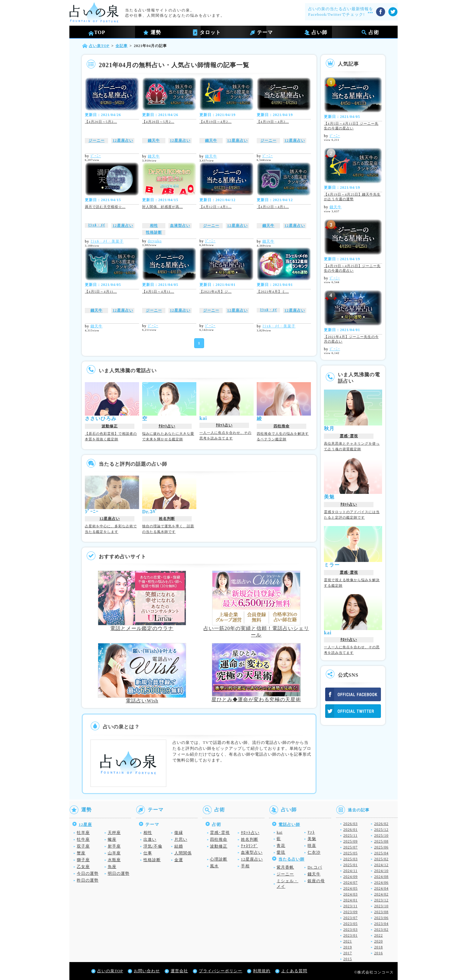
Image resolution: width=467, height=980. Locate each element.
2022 (378, 935)
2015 (348, 959)
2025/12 (381, 830)
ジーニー (97, 140)
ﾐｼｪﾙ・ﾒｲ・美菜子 (107, 241)
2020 (378, 941)
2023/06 (381, 918)
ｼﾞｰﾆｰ (96, 156)
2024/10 (381, 871)
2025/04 (381, 853)
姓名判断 (167, 519)
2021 (348, 941)
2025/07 (351, 847)
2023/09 (351, 912)
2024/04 (381, 888)
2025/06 (381, 847)
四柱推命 (282, 426)
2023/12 (381, 900)
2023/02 (381, 930)
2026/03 (351, 824)
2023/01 (351, 935)
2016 (378, 953)
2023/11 (351, 906)
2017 (348, 953)
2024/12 (381, 865)
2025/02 (381, 859)
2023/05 (351, 924)
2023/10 (381, 906)
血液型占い (180, 226)
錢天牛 (154, 140)
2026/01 (351, 830)
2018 (378, 947)
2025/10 (381, 835)
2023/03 (351, 930)
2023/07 (351, 918)
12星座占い (123, 140)
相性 (154, 226)
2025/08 (381, 841)
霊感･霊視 (349, 436)
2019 (348, 947)
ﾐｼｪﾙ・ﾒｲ (96, 225)
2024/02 (381, 894)
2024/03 (351, 894)
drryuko (155, 241)
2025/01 (351, 865)
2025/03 (351, 859)
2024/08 (381, 877)
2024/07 (351, 883)
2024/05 (351, 888)
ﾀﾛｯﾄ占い (167, 426)
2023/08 (381, 912)
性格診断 (154, 232)
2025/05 (351, 853)
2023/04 (381, 924)
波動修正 (110, 426)
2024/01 (351, 900)
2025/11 (351, 835)
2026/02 (381, 824)
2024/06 (381, 883)
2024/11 (351, 871)
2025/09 (351, 841)
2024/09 (351, 877)
